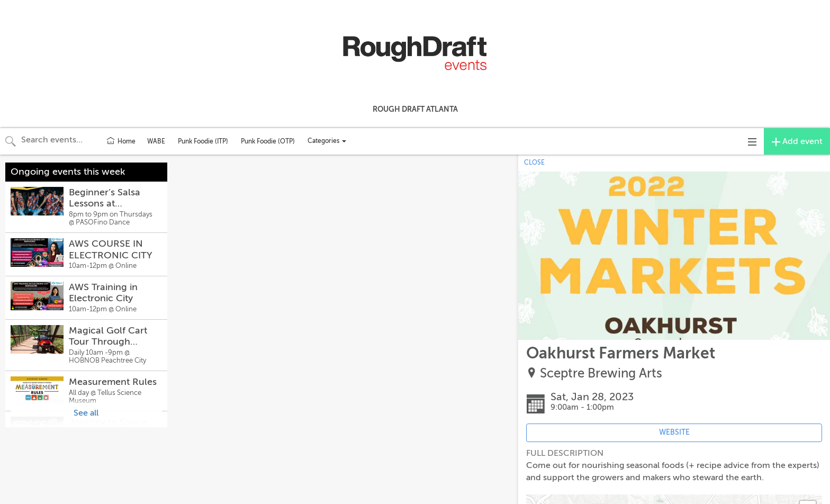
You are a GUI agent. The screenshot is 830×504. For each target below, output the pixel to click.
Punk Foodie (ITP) (203, 141)
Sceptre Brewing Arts (601, 373)
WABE (156, 141)
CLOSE (534, 163)
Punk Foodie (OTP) (268, 141)
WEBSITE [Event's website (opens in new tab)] (674, 432)
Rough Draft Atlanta (415, 109)
